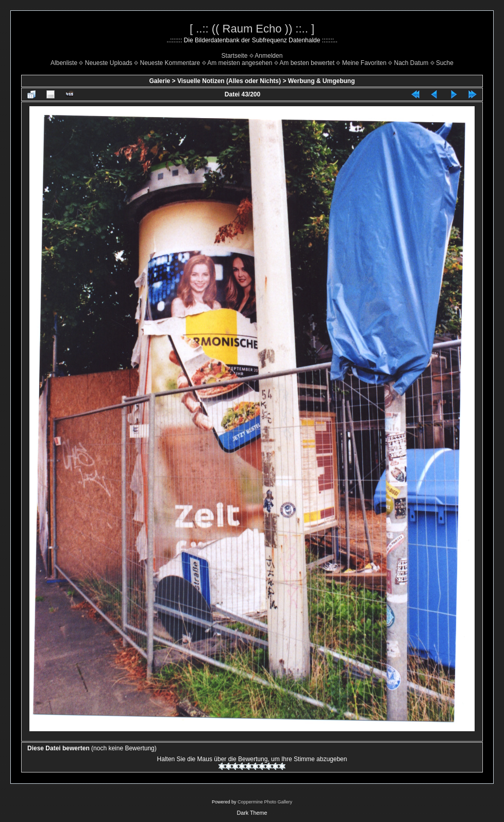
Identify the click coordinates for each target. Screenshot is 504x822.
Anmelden (268, 56)
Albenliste (64, 63)
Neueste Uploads (109, 63)
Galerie (159, 81)
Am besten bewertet (307, 63)
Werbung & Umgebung (322, 81)
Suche (445, 63)
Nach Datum (411, 63)
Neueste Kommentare (170, 63)
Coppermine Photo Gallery (265, 802)
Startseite (235, 56)
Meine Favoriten (364, 63)
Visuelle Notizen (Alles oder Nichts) (229, 81)
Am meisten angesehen (240, 63)
